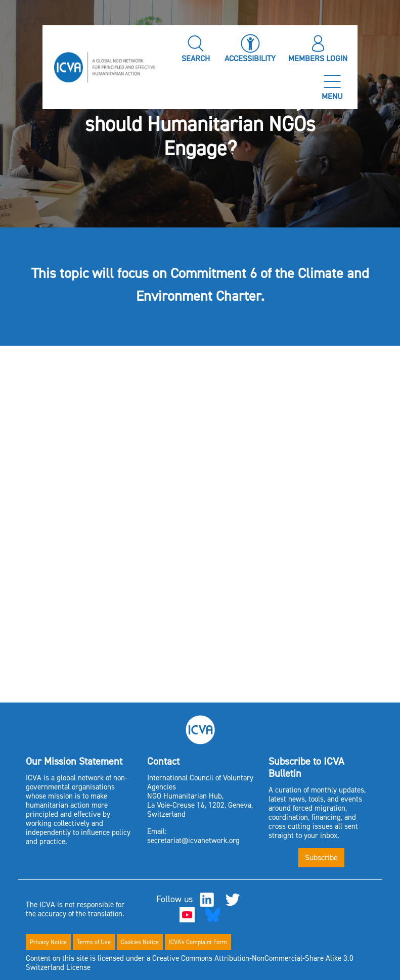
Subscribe (321, 857)
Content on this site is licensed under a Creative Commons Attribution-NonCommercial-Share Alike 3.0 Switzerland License (190, 963)
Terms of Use (94, 942)
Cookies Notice (140, 942)
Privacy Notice (48, 942)
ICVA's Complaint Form (198, 942)
